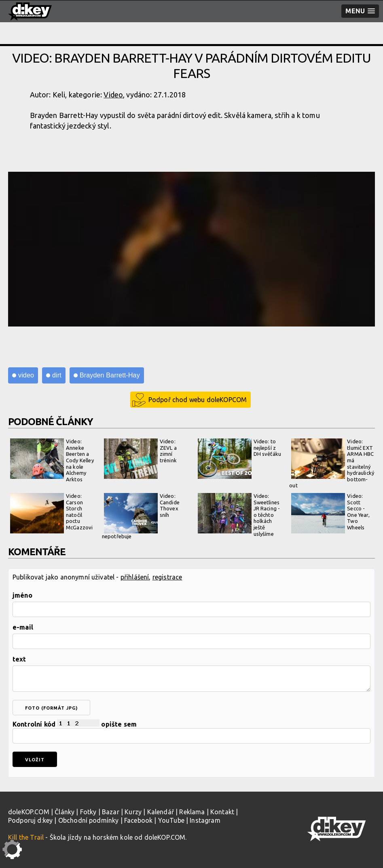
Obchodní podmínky (89, 820)
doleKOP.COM (29, 812)
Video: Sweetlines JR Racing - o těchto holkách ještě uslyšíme (239, 515)
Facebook (138, 820)
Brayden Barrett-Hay (110, 375)
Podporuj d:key (30, 820)
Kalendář (161, 812)
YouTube (171, 820)
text (19, 659)
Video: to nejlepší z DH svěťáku (240, 459)
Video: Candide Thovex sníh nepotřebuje (141, 516)
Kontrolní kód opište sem (191, 732)
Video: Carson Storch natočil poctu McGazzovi (51, 513)
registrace (167, 577)
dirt (57, 375)
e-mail (23, 627)
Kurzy (133, 812)
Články (65, 812)
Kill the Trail (26, 837)
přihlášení (135, 577)
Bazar (111, 812)
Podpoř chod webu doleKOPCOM (198, 400)
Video (113, 95)
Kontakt (222, 812)
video (26, 375)
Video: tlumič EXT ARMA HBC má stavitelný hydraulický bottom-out (332, 463)
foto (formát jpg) (51, 708)
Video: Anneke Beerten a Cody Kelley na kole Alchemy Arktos (52, 460)
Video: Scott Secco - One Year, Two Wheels (330, 513)
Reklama (192, 812)
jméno (22, 595)
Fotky (88, 812)
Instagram (205, 820)
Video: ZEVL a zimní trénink (140, 459)
